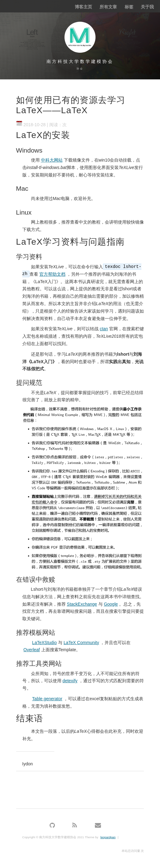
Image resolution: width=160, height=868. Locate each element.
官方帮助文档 (52, 274)
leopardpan (108, 837)
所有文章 (108, 7)
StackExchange (82, 604)
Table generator (47, 699)
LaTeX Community (81, 643)
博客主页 (83, 7)
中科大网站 (52, 160)
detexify (70, 681)
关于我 (147, 7)
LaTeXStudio (44, 643)
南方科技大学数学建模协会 (80, 61)
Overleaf (32, 650)
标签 (129, 7)
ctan (104, 329)
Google (111, 604)
